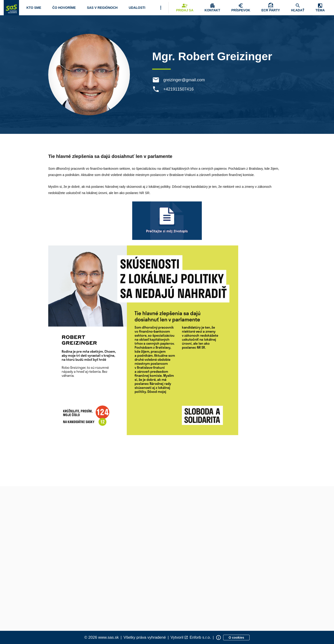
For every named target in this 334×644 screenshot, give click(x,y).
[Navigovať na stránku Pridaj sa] (185, 8)
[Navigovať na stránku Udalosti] (137, 8)
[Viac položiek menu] (161, 8)
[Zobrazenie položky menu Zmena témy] (320, 8)
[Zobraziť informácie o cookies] (236, 638)
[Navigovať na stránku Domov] (11, 8)
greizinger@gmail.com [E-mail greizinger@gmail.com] (185, 80)
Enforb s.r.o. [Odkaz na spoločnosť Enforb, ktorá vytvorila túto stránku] (200, 637)
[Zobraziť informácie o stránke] (218, 638)
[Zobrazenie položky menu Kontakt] (212, 8)
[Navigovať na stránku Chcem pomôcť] (241, 8)
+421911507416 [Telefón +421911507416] (179, 89)
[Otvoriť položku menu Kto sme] (34, 8)
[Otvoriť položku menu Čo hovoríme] (64, 8)
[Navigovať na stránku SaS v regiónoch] (102, 8)
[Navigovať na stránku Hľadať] (298, 8)
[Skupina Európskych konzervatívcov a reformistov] (271, 8)
